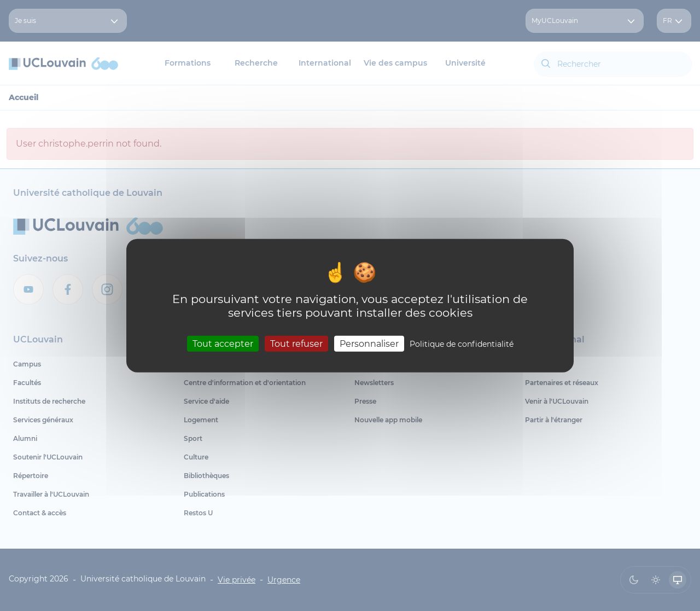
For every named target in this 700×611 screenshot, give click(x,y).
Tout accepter (223, 344)
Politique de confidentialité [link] (462, 344)
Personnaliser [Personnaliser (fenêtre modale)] (369, 344)
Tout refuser (296, 344)
